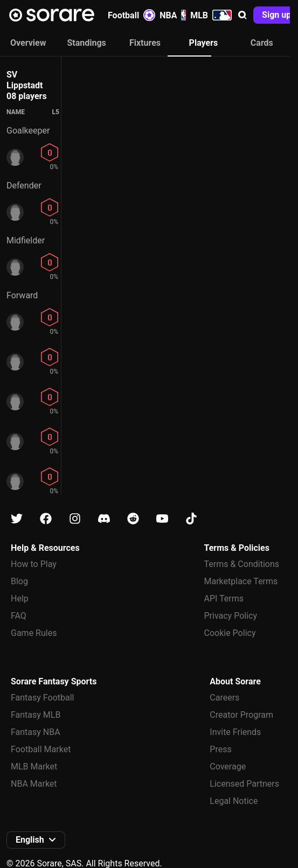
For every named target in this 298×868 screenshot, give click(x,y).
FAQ (19, 616)
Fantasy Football (42, 698)
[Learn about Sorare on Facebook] (46, 519)
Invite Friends (235, 732)
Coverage (228, 766)
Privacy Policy (231, 616)
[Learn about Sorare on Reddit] (133, 519)
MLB (211, 15)
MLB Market (34, 766)
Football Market (41, 749)
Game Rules (34, 633)
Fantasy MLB (36, 715)
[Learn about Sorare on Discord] (104, 519)
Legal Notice (234, 801)
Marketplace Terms (241, 581)
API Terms (224, 598)
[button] (242, 15)
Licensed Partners (244, 784)
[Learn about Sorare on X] (17, 519)
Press (220, 749)
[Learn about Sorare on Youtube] (162, 519)
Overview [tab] (28, 43)
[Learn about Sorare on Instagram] (75, 519)
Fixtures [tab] (145, 43)
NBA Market (34, 784)
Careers (224, 698)
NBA (173, 15)
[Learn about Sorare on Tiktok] (191, 519)
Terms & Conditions (242, 564)
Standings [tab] (86, 43)
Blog (19, 581)
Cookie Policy (230, 633)
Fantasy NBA (36, 732)
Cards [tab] (262, 43)
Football (131, 15)
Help (20, 598)
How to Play (34, 564)
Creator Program (241, 715)
